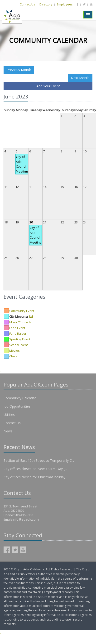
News (8, 431)
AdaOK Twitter (15, 550)
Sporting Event (20, 339)
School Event (19, 345)
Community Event (22, 311)
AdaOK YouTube (23, 550)
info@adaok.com (26, 519)
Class (13, 356)
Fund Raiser (18, 333)
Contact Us (27, 4)
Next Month (80, 78)
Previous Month (19, 70)
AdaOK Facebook (7, 550)
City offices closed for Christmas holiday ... (36, 477)
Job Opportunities (17, 406)
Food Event (17, 328)
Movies (14, 351)
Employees (65, 4)
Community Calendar (20, 398)
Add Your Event (48, 86)
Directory (46, 4)
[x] (31, 316)
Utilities (9, 415)
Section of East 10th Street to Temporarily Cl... (39, 460)
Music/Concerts (20, 322)
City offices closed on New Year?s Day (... (35, 469)
